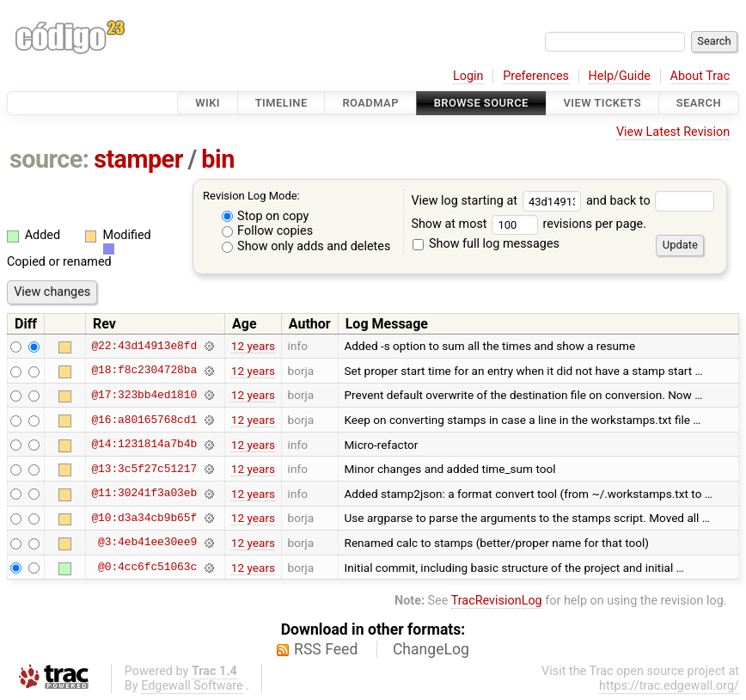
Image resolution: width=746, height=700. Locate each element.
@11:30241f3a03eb (144, 494)
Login (468, 76)
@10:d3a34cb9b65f (144, 518)
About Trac (700, 76)
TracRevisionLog (497, 601)
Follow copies (268, 231)
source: (49, 159)
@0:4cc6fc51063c (147, 568)
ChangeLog (431, 649)
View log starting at (498, 201)
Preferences (536, 76)
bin (217, 159)
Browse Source (481, 103)
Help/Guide (620, 76)
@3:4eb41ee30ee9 (147, 543)
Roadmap (370, 103)
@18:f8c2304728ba (144, 371)
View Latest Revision (673, 132)
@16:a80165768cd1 (144, 420)
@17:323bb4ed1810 (144, 395)
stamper (138, 159)
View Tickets (602, 103)
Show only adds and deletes (306, 246)
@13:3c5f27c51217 (144, 469)
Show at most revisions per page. (529, 224)
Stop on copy (266, 216)
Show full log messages (486, 244)
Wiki (208, 103)
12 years (253, 346)
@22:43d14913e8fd (144, 346)
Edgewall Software (192, 686)
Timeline (281, 103)
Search (699, 103)
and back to (650, 201)
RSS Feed (326, 649)
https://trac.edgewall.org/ (669, 686)
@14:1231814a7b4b (144, 445)
